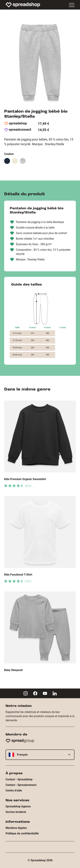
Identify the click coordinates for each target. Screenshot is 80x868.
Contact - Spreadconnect (21, 785)
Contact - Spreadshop (19, 779)
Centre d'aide (14, 790)
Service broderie (16, 812)
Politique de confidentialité (22, 833)
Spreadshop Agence (18, 806)
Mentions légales (16, 828)
